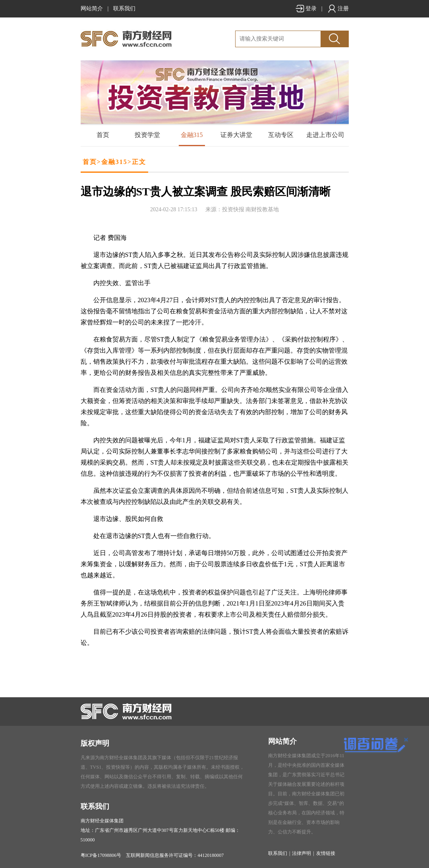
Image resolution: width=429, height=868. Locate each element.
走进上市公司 (325, 135)
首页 (103, 135)
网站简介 (92, 9)
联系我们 (124, 9)
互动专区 (281, 135)
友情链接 (326, 853)
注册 (338, 9)
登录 (306, 9)
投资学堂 (147, 135)
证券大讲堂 (236, 135)
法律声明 (301, 853)
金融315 (192, 135)
